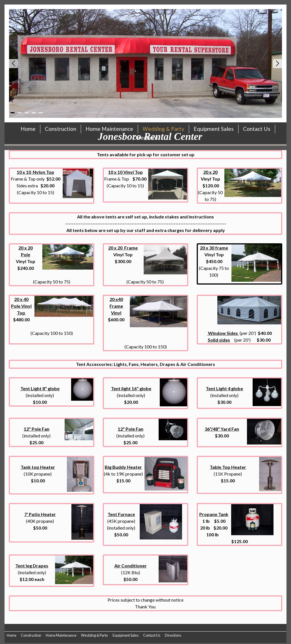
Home (12, 635)
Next (277, 64)
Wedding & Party (95, 635)
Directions (173, 635)
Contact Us (152, 635)
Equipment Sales (126, 635)
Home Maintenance (61, 635)
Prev (14, 64)
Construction (31, 635)
